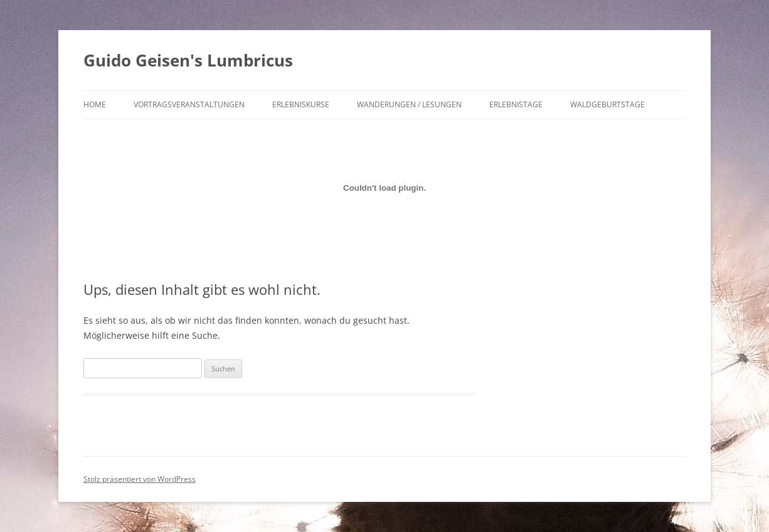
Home (95, 104)
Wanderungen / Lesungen (409, 104)
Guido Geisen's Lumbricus (188, 60)
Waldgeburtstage (607, 104)
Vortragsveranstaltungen (189, 104)
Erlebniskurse (301, 104)
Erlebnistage (516, 104)
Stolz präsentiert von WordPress (140, 479)
